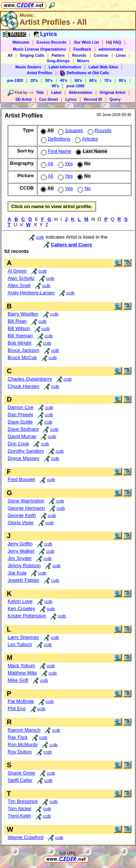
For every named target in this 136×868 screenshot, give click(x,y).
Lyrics (71, 99)
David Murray (22, 436)
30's (49, 80)
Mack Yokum (21, 666)
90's (55, 86)
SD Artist (23, 99)
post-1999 (75, 86)
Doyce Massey (23, 458)
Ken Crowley (21, 608)
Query (115, 99)
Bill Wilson (19, 328)
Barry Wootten (23, 314)
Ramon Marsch (24, 730)
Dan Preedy (20, 415)
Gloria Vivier (21, 523)
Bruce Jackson (23, 350)
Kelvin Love (20, 601)
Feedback (82, 49)
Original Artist (113, 92)
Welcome (21, 42)
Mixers (83, 61)
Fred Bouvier (21, 479)
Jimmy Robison (24, 566)
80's (123, 80)
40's (63, 80)
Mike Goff (18, 680)
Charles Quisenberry (30, 379)
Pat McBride (21, 701)
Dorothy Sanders (26, 451)
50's (78, 80)
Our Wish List (86, 42)
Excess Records (51, 42)
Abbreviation (80, 92)
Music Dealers (28, 67)
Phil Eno (17, 708)
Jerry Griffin (20, 544)
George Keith (22, 515)
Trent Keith (19, 816)
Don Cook (18, 444)
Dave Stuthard (23, 429)
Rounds (79, 55)
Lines (121, 55)
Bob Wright (20, 343)
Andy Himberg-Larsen (31, 293)
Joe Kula (17, 573)
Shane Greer (21, 773)
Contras (101, 55)
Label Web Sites (103, 67)
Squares (70, 130)
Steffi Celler (20, 780)
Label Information (65, 67)
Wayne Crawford (26, 837)
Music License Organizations (39, 49)
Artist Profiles (40, 73)
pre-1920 (15, 80)
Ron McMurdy (23, 744)
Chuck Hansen (23, 386)
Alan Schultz (21, 278)
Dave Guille (20, 422)
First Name (55, 151)
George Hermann (26, 508)
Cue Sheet (49, 99)
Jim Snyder (20, 558)
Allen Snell (19, 285)
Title (40, 92)
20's (34, 80)
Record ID (93, 99)
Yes (65, 164)
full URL (68, 853)
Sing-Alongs (58, 61)
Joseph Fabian (23, 580)
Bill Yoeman (20, 336)
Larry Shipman (23, 637)
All (10, 55)
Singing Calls (32, 55)
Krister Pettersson (27, 616)
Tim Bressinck (23, 801)
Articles (86, 139)
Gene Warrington (26, 501)
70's (108, 80)
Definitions (55, 139)
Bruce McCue (22, 357)
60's (93, 80)
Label (56, 92)
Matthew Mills (22, 673)
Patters (58, 55)
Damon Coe (20, 407)
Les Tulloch (20, 644)
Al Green (17, 271)
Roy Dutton (20, 752)
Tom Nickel (19, 809)
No (83, 188)
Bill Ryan (17, 321)
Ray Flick (18, 737)
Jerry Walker (21, 551)
